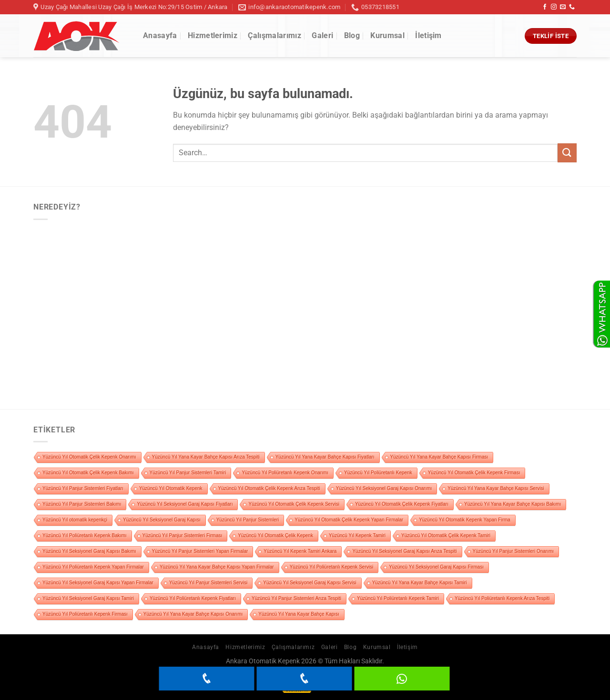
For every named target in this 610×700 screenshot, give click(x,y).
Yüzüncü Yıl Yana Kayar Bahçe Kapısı (299, 614)
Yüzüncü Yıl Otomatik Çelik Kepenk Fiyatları (402, 504)
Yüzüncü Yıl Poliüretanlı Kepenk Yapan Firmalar (93, 567)
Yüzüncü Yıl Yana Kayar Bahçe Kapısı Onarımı (193, 614)
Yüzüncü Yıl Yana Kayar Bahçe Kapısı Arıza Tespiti (206, 457)
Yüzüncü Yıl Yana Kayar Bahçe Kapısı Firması (439, 457)
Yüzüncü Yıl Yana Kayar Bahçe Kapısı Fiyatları (325, 457)
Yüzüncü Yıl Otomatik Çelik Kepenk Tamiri (446, 535)
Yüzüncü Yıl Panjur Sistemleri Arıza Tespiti (296, 598)
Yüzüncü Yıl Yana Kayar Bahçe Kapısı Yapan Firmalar (217, 567)
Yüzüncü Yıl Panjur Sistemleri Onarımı (513, 551)
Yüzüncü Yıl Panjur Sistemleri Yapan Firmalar (200, 551)
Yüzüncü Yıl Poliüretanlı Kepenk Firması (85, 614)
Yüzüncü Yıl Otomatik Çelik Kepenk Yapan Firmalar (349, 520)
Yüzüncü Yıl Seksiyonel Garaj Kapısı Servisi (310, 583)
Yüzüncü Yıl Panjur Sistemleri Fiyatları (83, 488)
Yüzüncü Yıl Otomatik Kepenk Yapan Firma (465, 520)
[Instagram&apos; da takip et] (554, 7)
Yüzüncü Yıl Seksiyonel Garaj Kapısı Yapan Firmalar (98, 583)
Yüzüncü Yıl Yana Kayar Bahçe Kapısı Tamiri (420, 583)
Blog (352, 35)
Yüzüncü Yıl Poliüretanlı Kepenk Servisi (331, 567)
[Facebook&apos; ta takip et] (545, 7)
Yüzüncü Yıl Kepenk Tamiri (357, 535)
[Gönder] (567, 153)
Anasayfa (160, 35)
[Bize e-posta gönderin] (563, 7)
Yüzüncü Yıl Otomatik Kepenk (171, 488)
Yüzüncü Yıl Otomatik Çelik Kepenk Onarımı (89, 457)
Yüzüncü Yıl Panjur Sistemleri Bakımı (82, 504)
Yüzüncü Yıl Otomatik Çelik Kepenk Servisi (294, 504)
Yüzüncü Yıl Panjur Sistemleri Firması (183, 535)
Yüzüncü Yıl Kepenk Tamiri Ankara (300, 551)
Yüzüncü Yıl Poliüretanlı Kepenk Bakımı (85, 535)
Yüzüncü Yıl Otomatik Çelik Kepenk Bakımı (88, 473)
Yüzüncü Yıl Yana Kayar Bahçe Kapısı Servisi (496, 488)
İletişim (428, 35)
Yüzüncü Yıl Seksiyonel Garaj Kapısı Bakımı (89, 551)
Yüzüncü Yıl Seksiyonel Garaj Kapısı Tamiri (88, 598)
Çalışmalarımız (274, 35)
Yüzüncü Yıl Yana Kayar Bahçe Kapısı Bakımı (513, 504)
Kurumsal (387, 35)
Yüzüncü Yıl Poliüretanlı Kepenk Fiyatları (193, 598)
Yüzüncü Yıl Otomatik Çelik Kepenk (275, 535)
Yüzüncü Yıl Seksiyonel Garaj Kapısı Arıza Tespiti (404, 551)
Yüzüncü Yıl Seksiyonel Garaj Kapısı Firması (436, 567)
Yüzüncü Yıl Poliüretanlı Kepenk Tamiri (398, 598)
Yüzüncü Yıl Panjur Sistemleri (248, 520)
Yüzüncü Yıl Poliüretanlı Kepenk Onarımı (285, 473)
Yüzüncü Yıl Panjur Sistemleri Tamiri (188, 473)
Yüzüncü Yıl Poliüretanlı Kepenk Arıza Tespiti (502, 598)
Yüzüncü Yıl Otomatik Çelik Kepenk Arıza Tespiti (269, 488)
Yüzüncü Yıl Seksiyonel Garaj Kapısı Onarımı (384, 488)
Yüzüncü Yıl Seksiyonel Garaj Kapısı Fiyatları (185, 504)
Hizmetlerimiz (213, 35)
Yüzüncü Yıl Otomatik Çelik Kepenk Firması (474, 473)
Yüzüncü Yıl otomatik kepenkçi (75, 520)
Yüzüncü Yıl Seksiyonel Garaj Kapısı (162, 520)
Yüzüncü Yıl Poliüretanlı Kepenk (378, 473)
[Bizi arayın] (572, 7)
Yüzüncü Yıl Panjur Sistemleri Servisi (208, 583)
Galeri (322, 35)
